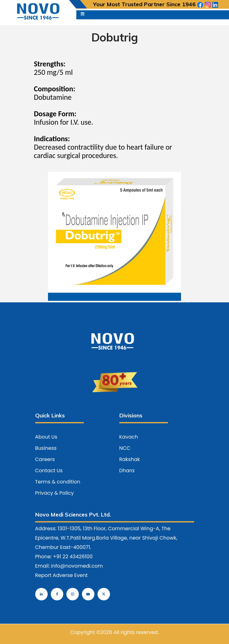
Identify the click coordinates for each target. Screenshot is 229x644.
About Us (46, 437)
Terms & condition (58, 482)
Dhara (127, 471)
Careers (45, 459)
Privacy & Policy (55, 493)
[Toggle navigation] (83, 15)
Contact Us (49, 471)
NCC (125, 448)
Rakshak (130, 459)
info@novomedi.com (77, 566)
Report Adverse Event (62, 575)
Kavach (129, 437)
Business (46, 448)
